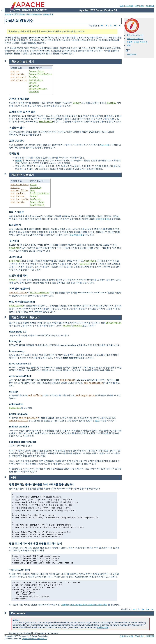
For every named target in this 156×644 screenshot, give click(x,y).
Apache (8, 14)
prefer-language (18, 414)
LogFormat (36, 199)
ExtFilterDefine (40, 193)
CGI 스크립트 (17, 212)
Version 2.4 (48, 14)
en (102, 25)
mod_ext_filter (19, 191)
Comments (132, 54)
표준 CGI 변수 (17, 141)
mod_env (15, 71)
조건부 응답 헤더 (18, 276)
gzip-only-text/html (20, 376)
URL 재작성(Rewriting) (22, 302)
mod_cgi (15, 188)
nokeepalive (16, 404)
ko (115, 25)
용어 (142, 6)
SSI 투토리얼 (76, 235)
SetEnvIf (34, 86)
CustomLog (36, 188)
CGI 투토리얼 (102, 219)
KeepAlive (15, 408)
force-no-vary (17, 351)
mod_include (18, 196)
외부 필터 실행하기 (20, 289)
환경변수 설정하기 (135, 35)
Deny (33, 191)
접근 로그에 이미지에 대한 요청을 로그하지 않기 (36, 543)
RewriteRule (36, 80)
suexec (19, 160)
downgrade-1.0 (18, 332)
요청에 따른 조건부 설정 (22, 112)
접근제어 (14, 241)
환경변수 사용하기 (135, 39)
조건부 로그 (16, 257)
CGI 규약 (105, 145)
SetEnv (33, 83)
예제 (129, 45)
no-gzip (13, 392)
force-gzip (15, 341)
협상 (97, 421)
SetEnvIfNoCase (38, 89)
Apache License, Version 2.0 (34, 639)
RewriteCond (37, 202)
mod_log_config (19, 199)
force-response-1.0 (20, 364)
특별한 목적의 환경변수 (137, 42)
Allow (33, 185)
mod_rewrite (18, 74)
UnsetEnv (34, 92)
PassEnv (33, 77)
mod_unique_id (19, 80)
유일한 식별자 (17, 128)
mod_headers (18, 193)
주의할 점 (14, 153)
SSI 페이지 (15, 225)
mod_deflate (67, 380)
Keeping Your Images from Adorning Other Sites (84, 605)
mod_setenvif (18, 77)
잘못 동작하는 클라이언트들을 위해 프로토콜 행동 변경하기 (42, 484)
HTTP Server (19, 14)
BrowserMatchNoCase (40, 74)
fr (106, 25)
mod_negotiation (93, 383)
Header (34, 196)
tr (120, 25)
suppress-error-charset (23, 442)
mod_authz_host (19, 185)
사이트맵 (150, 6)
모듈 (122, 6)
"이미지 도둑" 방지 (19, 570)
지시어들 (129, 6)
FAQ (137, 6)
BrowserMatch (36, 71)
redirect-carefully (19, 427)
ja (111, 25)
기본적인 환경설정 (19, 99)
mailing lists (103, 627)
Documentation (34, 14)
